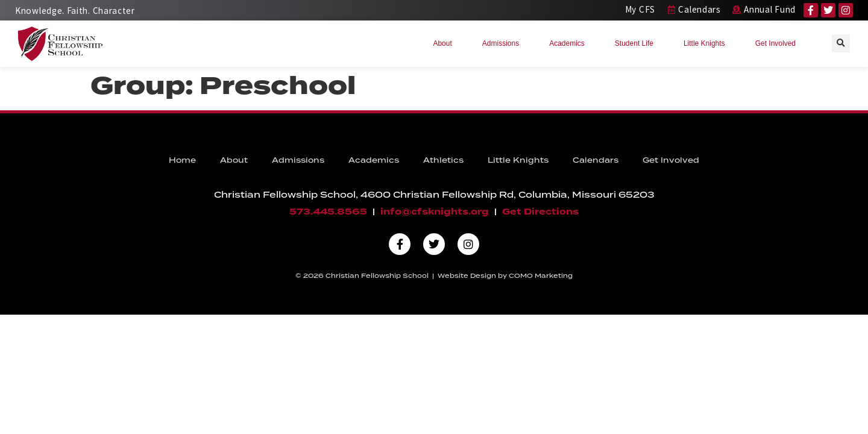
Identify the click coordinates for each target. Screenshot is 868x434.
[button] (841, 43)
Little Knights (707, 43)
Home (182, 160)
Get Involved (778, 43)
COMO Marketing (541, 275)
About (445, 43)
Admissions (504, 43)
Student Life (637, 43)
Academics (570, 43)
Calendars (596, 160)
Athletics (443, 160)
